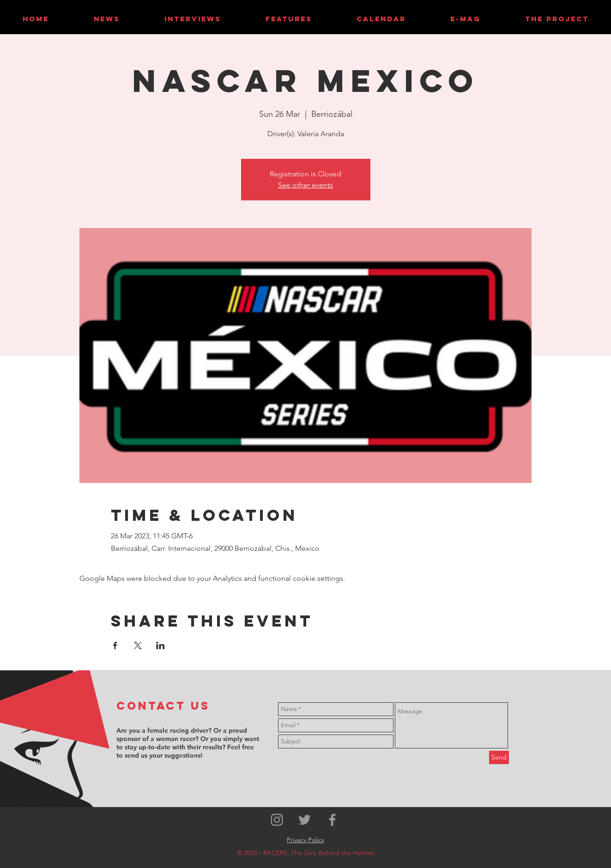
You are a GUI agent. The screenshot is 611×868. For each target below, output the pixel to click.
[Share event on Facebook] (115, 645)
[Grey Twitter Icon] (305, 820)
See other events (305, 185)
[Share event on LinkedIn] (160, 645)
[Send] (499, 757)
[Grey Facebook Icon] (332, 820)
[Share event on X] (138, 645)
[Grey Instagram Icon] (277, 820)
